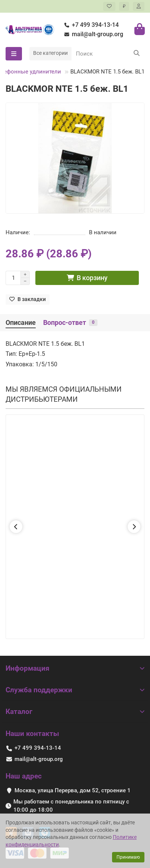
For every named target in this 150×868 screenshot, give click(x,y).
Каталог (75, 712)
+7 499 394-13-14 (90, 25)
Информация (75, 668)
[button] (16, 527)
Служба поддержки (75, 690)
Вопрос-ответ (70, 323)
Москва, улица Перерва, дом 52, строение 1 (73, 790)
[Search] (108, 54)
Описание (21, 323)
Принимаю (128, 857)
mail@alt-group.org (92, 35)
